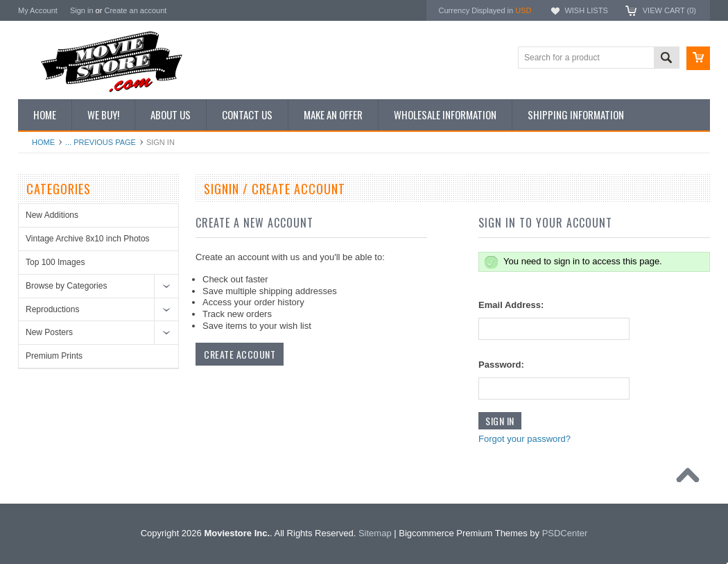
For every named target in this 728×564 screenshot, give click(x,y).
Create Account (240, 354)
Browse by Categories (66, 286)
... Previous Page (101, 142)
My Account (38, 10)
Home (43, 142)
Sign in (82, 10)
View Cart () (669, 10)
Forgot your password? (525, 439)
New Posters (49, 332)
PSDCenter (565, 533)
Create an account (135, 10)
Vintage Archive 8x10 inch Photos (88, 239)
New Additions (52, 215)
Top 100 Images (55, 262)
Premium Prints (54, 356)
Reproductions (52, 309)
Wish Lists (586, 10)
